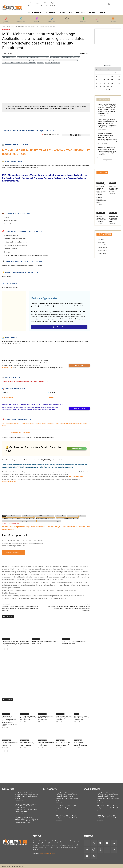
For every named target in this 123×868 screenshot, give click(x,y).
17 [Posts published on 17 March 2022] (112, 80)
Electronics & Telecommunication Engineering (15, 63)
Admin (82, 53)
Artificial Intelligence (23, 57)
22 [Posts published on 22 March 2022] (104, 83)
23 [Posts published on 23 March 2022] (108, 83)
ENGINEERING (10, 27)
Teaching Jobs (56, 63)
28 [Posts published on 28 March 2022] (100, 87)
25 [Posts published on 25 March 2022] (115, 83)
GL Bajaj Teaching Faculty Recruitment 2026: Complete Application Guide (64, 744)
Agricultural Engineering (9, 57)
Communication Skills (8, 60)
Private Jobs (40, 63)
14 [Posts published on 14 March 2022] (100, 80)
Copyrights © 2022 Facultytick (20, 433)
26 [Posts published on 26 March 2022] (119, 83)
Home (4, 27)
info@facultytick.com (76, 477)
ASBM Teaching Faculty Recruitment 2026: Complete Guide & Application (28, 744)
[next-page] (6, 649)
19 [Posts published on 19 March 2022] (119, 80)
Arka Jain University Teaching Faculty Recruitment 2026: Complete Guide (46, 744)
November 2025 (102, 250)
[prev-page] (3, 649)
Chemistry (77, 57)
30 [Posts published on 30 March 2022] (108, 87)
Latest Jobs (79, 365)
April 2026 (101, 239)
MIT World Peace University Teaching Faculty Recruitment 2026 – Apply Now (28, 718)
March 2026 (101, 242)
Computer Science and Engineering (25, 60)
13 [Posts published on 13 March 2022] (96, 80)
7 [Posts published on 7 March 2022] (100, 76)
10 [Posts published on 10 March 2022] (112, 76)
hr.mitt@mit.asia (7, 397)
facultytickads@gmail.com (48, 853)
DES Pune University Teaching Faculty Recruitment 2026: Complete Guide (10, 744)
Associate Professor (67, 57)
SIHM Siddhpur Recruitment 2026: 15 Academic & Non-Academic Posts (45, 718)
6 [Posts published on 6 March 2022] (96, 76)
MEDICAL (77, 714)
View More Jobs (79, 408)
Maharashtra (32, 63)
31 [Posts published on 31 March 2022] (112, 87)
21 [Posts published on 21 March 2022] (100, 83)
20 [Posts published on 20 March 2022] (96, 83)
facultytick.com (36, 312)
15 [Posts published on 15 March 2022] (104, 80)
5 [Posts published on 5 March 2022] (119, 73)
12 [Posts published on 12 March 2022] (119, 76)
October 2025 (102, 253)
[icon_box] (30, 5)
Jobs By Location (59, 327)
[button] (111, 4)
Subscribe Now (77, 449)
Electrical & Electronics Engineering (45, 60)
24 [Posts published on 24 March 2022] (112, 83)
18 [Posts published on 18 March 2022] (115, 80)
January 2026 (102, 245)
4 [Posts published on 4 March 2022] (115, 73)
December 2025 (102, 248)
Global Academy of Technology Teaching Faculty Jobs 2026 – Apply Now (82, 744)
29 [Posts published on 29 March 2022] (104, 87)
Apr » (110, 90)
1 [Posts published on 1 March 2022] (104, 73)
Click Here (51, 397)
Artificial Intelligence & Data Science (39, 57)
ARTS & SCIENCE (66, 639)
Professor (48, 63)
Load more (108, 161)
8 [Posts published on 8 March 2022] (104, 76)
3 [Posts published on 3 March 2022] (112, 73)
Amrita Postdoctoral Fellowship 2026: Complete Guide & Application (113, 188)
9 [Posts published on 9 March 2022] (108, 76)
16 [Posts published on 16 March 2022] (108, 80)
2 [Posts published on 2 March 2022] (108, 73)
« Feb (106, 90)
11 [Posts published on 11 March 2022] (115, 76)
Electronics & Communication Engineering (67, 60)
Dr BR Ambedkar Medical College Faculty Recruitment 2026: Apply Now (81, 718)
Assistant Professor (55, 57)
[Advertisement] (46, 88)
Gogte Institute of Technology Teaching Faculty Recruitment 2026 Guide (64, 718)
